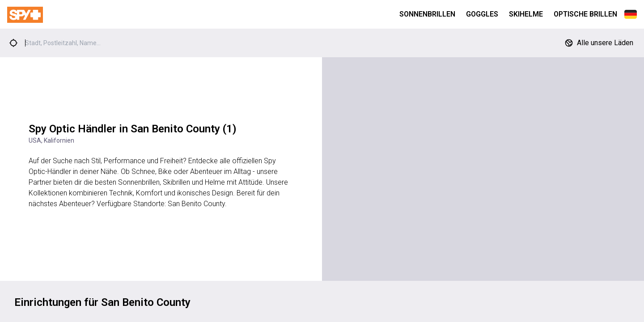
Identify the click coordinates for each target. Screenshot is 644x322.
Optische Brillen (585, 14)
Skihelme (526, 14)
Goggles (482, 14)
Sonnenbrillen (427, 14)
